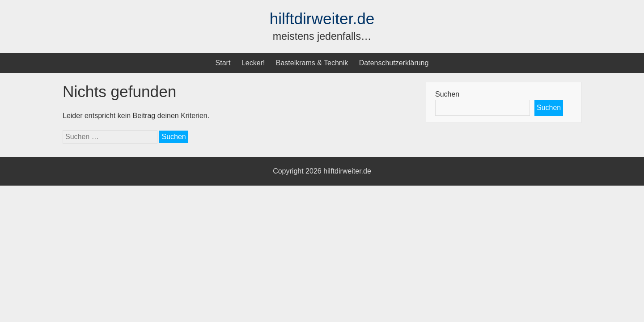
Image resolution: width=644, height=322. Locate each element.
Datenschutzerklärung (394, 63)
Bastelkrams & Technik (312, 63)
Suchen (447, 94)
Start (223, 63)
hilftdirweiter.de (322, 19)
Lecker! (253, 63)
